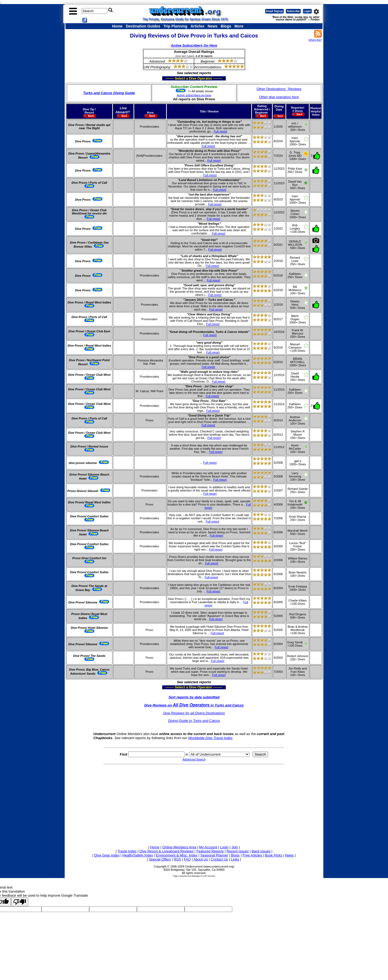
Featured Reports (210, 851)
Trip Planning (175, 26)
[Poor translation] (20, 902)
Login (307, 11)
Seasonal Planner (214, 855)
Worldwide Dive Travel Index (210, 738)
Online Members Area (179, 847)
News (213, 26)
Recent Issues (238, 851)
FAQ (187, 859)
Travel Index (127, 851)
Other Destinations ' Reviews (279, 89)
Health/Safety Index (138, 855)
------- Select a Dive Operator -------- (168, 78)
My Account (208, 847)
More (239, 26)
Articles (197, 26)
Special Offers (160, 859)
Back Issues (261, 851)
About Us (201, 859)
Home (117, 26)
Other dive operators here (279, 97)
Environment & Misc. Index (177, 855)
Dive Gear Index (107, 855)
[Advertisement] (194, 804)
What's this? (315, 40)
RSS (177, 859)
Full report (220, 131)
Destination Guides (143, 26)
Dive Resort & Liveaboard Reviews (167, 851)
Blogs (226, 26)
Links (235, 859)
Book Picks (273, 855)
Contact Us (219, 859)
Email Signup (274, 11)
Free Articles (252, 855)
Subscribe (293, 11)
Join (235, 847)
